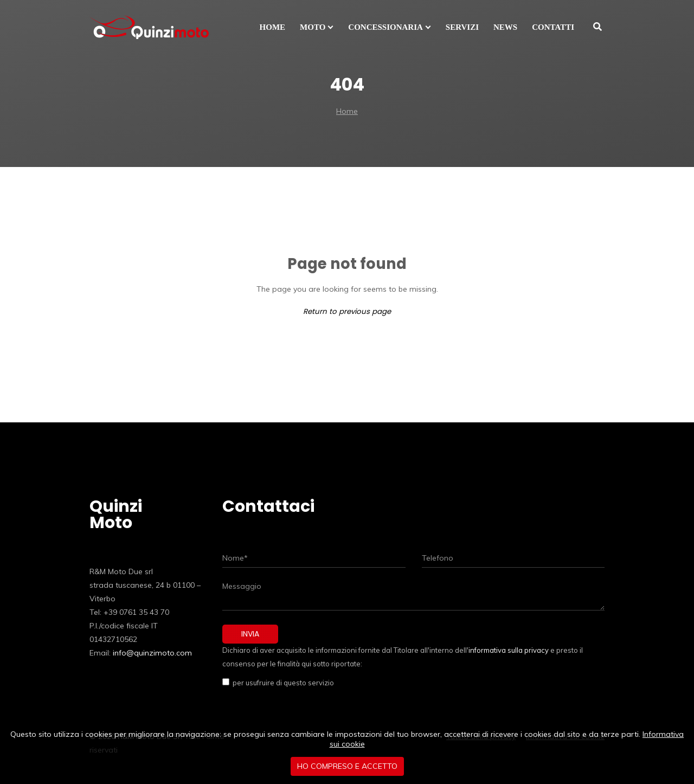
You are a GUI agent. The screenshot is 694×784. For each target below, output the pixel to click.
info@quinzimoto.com (152, 653)
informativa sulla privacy (509, 650)
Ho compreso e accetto (347, 766)
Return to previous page (347, 311)
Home (347, 111)
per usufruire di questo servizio (282, 683)
